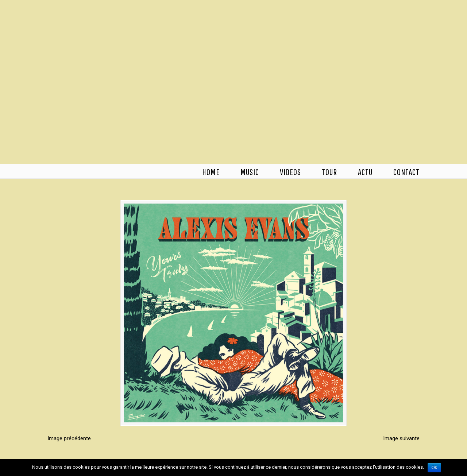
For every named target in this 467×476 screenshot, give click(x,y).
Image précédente (69, 438)
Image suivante (401, 438)
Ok (434, 468)
